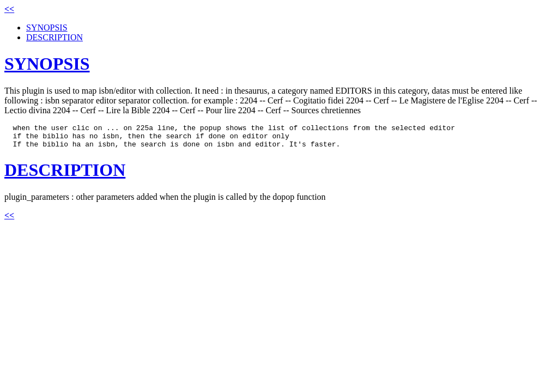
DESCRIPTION (54, 37)
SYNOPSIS (47, 27)
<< (9, 9)
